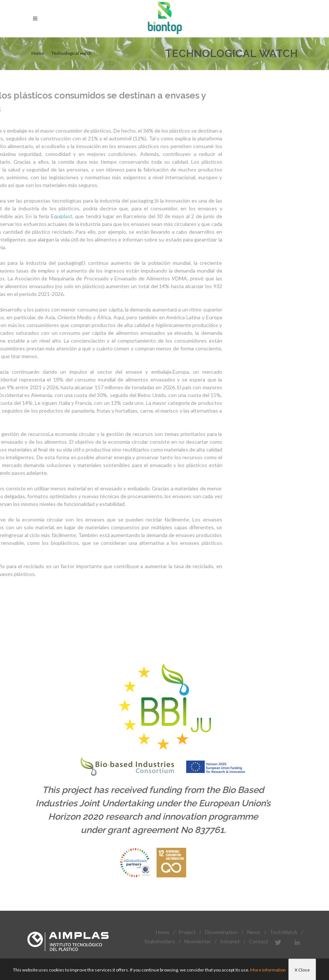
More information (268, 970)
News (254, 932)
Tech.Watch (284, 932)
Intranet (230, 941)
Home (38, 53)
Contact (259, 941)
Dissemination (221, 932)
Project (187, 932)
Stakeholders (160, 941)
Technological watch (71, 53)
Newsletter (198, 941)
